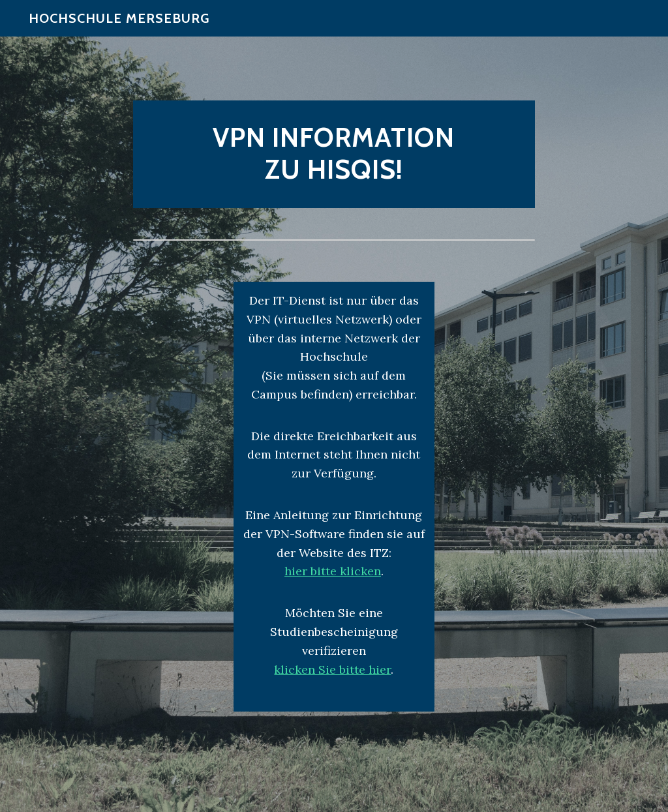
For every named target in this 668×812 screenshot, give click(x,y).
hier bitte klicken (333, 571)
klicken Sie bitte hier (332, 669)
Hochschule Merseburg (119, 26)
